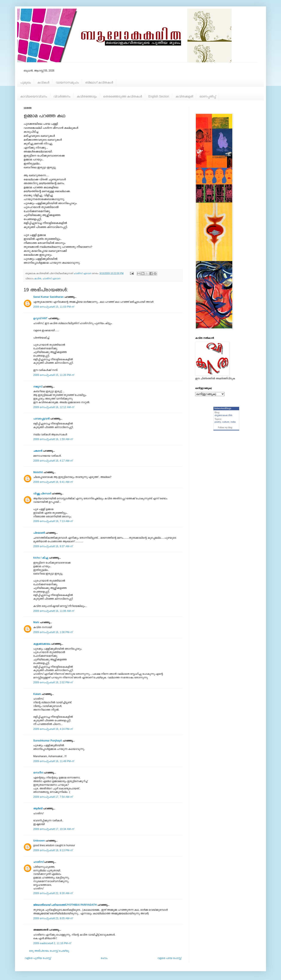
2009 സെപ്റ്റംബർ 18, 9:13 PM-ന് (53, 850)
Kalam (37, 694)
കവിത (38, 278)
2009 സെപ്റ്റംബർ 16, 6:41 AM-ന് (53, 482)
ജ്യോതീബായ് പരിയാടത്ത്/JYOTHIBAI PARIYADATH (65, 905)
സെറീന (38, 773)
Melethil (38, 472)
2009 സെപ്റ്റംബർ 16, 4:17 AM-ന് (53, 461)
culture (226, 422)
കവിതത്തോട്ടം (87, 96)
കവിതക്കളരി (184, 96)
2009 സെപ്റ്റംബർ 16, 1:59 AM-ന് (53, 439)
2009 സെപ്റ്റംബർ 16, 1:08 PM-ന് (53, 632)
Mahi (36, 622)
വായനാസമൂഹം (67, 82)
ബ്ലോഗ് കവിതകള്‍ (99, 82)
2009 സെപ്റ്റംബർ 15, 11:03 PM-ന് (54, 307)
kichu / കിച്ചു (41, 558)
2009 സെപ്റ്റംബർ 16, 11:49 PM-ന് (54, 761)
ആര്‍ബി (38, 808)
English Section (159, 96)
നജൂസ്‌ (38, 387)
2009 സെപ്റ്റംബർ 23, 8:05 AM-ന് (53, 918)
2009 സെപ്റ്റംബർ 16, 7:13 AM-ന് (53, 521)
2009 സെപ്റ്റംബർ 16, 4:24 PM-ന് (53, 729)
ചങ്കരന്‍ (38, 451)
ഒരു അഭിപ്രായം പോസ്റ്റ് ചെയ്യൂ (49, 951)
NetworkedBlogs (223, 408)
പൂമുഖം (26, 82)
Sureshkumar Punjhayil (48, 741)
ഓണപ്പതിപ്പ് (208, 96)
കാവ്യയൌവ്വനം (34, 96)
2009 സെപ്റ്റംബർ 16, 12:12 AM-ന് (54, 407)
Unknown (39, 841)
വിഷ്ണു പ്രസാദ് (42, 494)
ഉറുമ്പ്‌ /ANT (40, 318)
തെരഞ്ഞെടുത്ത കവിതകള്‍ (123, 96)
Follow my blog (225, 428)
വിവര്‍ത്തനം (62, 96)
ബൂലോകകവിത (223, 415)
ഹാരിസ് (38, 862)
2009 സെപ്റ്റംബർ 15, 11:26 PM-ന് (54, 375)
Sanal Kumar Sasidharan (48, 297)
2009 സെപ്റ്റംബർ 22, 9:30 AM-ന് (53, 893)
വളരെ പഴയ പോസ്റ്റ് (169, 958)
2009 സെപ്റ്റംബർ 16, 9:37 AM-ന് (53, 546)
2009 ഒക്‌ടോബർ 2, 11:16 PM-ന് (52, 943)
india (233, 422)
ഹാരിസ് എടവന (51, 278)
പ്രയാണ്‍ (39, 533)
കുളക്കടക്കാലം (42, 644)
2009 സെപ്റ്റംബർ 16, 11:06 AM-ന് (54, 611)
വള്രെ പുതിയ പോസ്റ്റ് (38, 958)
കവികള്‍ (43, 82)
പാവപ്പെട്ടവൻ (41, 419)
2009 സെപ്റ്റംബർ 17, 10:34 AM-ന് (54, 829)
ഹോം (104, 958)
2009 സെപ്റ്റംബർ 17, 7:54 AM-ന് (53, 797)
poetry (218, 422)
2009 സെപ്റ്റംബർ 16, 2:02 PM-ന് (53, 682)
